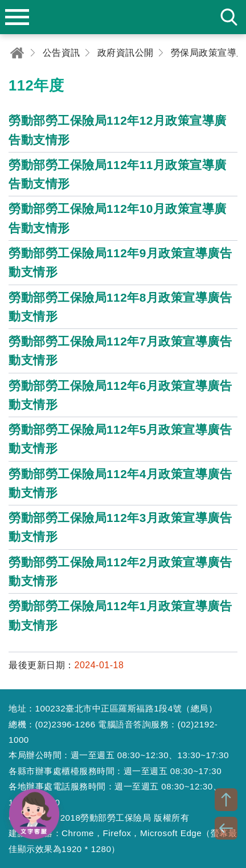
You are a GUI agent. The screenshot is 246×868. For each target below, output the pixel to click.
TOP (226, 800)
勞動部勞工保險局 (123, 17)
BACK (226, 828)
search (229, 17)
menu (17, 17)
